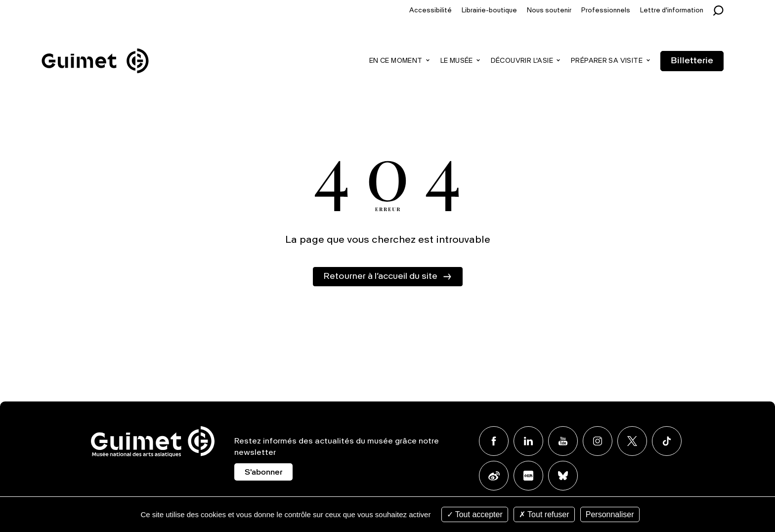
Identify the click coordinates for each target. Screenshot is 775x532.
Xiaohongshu (528, 476)
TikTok (667, 441)
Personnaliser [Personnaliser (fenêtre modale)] (610, 514)
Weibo (494, 476)
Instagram (598, 441)
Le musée (457, 61)
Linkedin (528, 441)
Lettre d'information (672, 11)
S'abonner (263, 473)
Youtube (563, 441)
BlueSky (563, 476)
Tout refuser (544, 514)
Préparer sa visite (607, 61)
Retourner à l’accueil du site (380, 276)
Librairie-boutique (489, 11)
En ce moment (396, 61)
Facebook (494, 441)
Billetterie (692, 61)
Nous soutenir (549, 11)
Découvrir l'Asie (522, 61)
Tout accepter (475, 514)
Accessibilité (431, 11)
